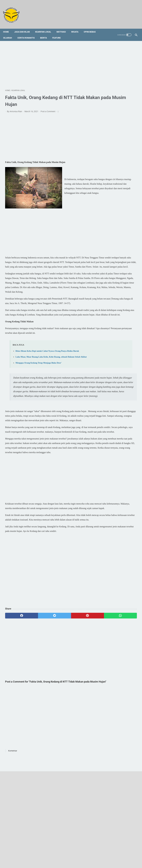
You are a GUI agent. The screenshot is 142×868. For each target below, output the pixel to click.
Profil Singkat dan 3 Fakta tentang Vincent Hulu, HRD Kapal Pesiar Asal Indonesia (120, 267)
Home (8, 27)
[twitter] (38, 695)
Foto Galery (70, 855)
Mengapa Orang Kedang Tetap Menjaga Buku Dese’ (39, 401)
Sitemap (59, 855)
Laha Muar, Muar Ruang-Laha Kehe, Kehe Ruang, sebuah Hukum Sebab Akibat (121, 106)
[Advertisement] (49, 61)
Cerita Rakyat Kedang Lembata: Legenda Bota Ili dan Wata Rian (119, 217)
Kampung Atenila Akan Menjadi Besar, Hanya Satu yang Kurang (119, 137)
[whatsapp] (82, 695)
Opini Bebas (92, 27)
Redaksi (49, 855)
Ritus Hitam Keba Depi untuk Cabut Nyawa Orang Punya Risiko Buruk (47, 385)
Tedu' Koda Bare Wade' (117, 277)
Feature (58, 33)
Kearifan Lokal (45, 27)
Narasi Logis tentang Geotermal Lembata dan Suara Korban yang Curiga (121, 126)
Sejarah (10, 33)
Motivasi (63, 27)
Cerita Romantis (28, 33)
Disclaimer (83, 855)
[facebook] (16, 695)
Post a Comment (48, 109)
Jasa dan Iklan (24, 27)
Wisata (77, 27)
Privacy (94, 855)
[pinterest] (60, 695)
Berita (46, 33)
